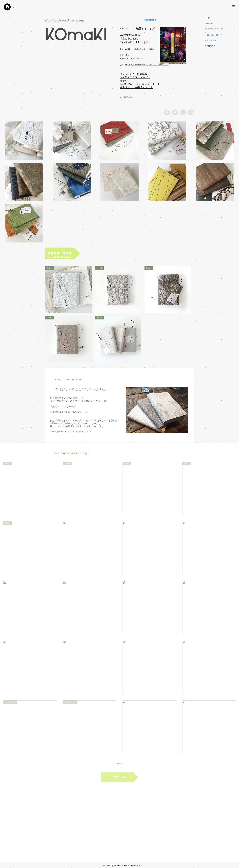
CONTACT (210, 46)
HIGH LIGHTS (212, 35)
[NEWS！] (151, 20)
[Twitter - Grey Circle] (175, 112)
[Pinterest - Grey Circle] (183, 112)
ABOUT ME (210, 41)
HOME (208, 18)
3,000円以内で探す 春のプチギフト (140, 84)
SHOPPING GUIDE (214, 29)
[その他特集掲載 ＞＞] (129, 97)
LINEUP (209, 24)
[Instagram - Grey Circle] (191, 112)
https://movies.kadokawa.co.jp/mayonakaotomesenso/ (147, 65)
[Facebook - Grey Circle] (167, 112)
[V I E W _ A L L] (120, 777)
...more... (120, 764)
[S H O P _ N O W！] (62, 253)
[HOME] (19, 7)
